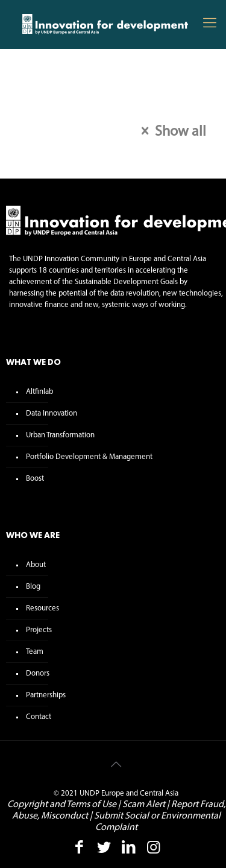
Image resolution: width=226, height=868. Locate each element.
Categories (43, 118)
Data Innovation (52, 413)
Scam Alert (144, 805)
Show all (170, 132)
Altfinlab (39, 392)
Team (35, 652)
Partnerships (46, 695)
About (36, 565)
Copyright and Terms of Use (62, 805)
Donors (38, 673)
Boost (35, 479)
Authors (130, 118)
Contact (39, 717)
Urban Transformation (60, 435)
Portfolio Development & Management (89, 457)
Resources (42, 608)
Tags (86, 118)
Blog (33, 587)
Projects (39, 630)
